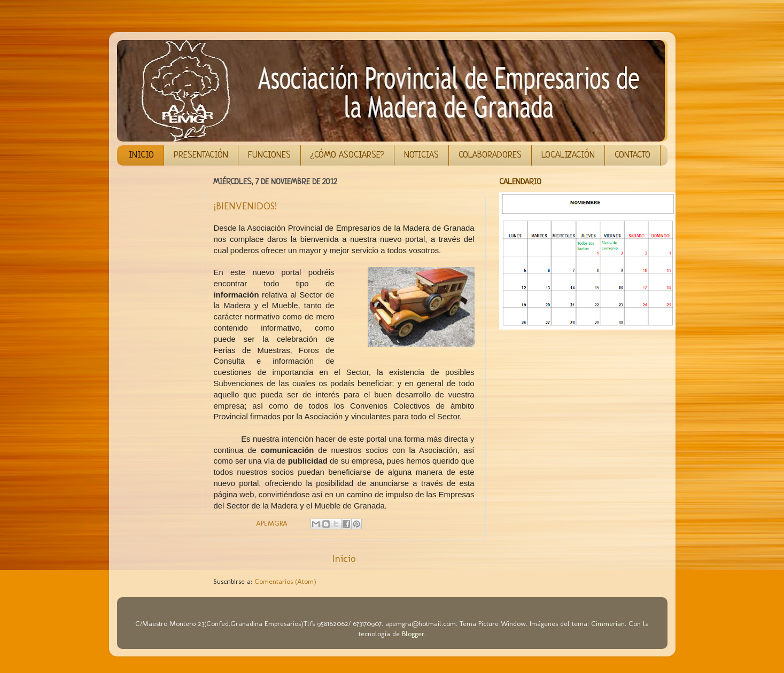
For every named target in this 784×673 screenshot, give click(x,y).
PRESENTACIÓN (201, 155)
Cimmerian (608, 623)
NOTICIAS (421, 155)
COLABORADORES (490, 155)
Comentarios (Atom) (285, 581)
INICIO (141, 155)
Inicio (344, 558)
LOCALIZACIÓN (568, 155)
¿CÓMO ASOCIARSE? (347, 155)
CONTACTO (632, 155)
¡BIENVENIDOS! (245, 206)
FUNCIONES (269, 155)
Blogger (413, 633)
